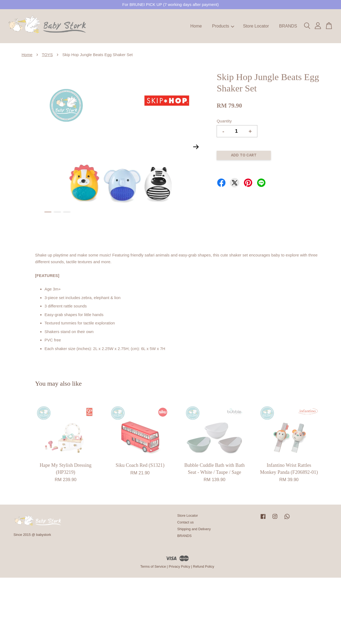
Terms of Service (153, 566)
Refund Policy (204, 566)
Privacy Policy (179, 566)
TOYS (47, 55)
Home (196, 26)
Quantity (224, 121)
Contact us (185, 522)
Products (223, 26)
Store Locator (256, 26)
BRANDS (288, 26)
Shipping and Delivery (194, 529)
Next (196, 147)
